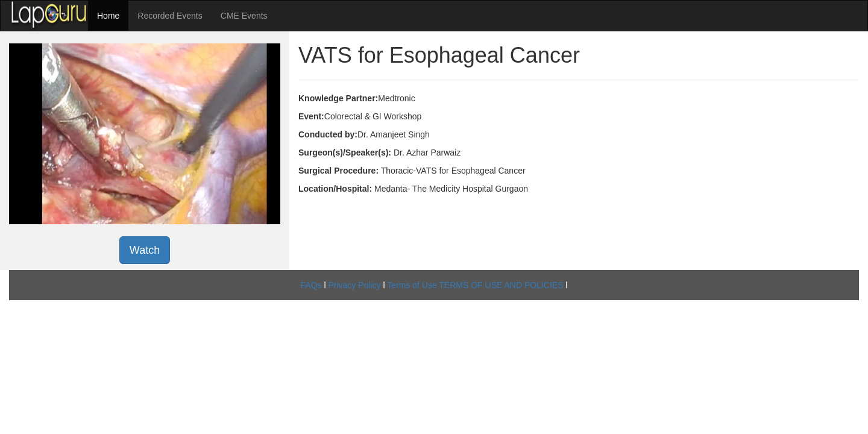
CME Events (244, 16)
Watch (145, 250)
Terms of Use (412, 285)
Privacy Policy (354, 285)
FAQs (311, 285)
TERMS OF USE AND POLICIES (501, 285)
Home (108, 16)
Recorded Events (170, 16)
